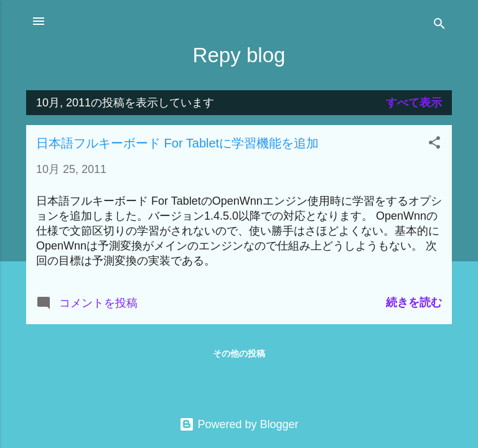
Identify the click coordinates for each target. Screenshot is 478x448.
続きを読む (414, 302)
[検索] (439, 25)
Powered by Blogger (239, 424)
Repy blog (239, 55)
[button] (434, 144)
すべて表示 (414, 103)
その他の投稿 (239, 353)
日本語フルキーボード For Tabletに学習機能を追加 (177, 143)
